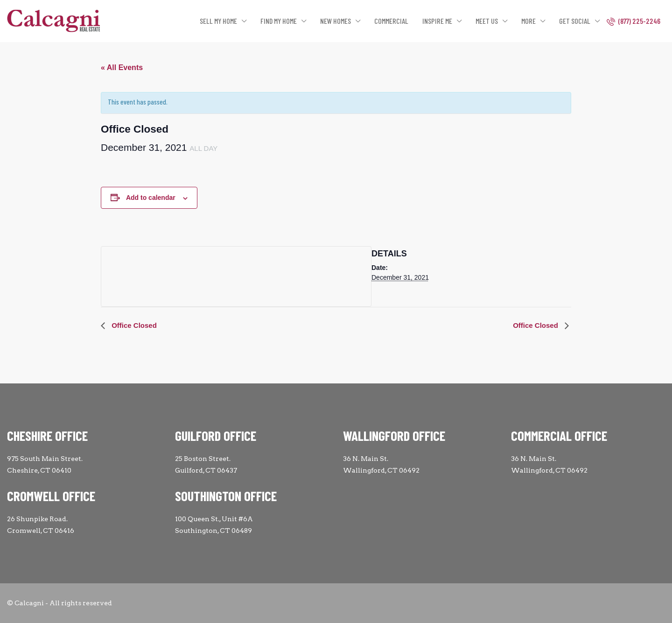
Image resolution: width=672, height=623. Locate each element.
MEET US (487, 21)
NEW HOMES (336, 21)
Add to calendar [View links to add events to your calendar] (151, 198)
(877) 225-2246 (633, 21)
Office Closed (133, 325)
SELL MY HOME (218, 21)
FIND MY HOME (279, 21)
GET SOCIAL (575, 21)
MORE (528, 21)
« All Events (122, 67)
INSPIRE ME (437, 21)
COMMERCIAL (391, 21)
